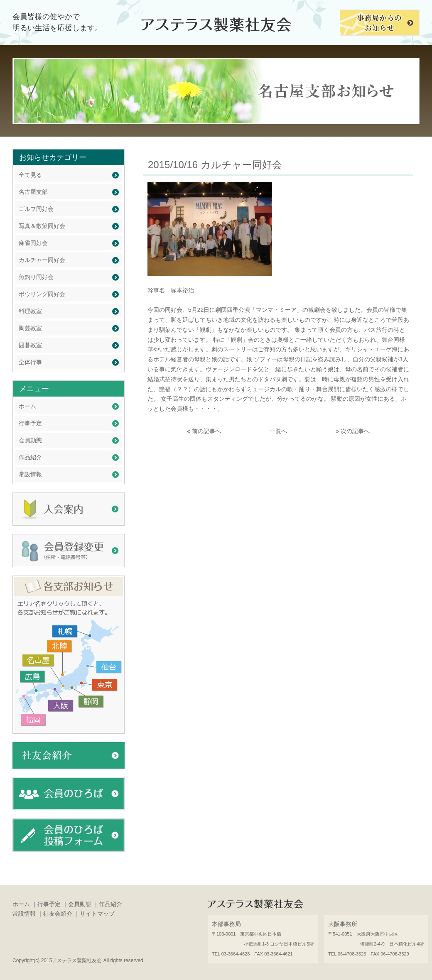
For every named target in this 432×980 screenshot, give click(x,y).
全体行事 (30, 362)
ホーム (27, 406)
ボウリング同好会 (42, 294)
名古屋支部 (33, 192)
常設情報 (30, 474)
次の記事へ (355, 431)
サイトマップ (97, 914)
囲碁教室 (30, 345)
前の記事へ (206, 431)
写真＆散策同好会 (42, 226)
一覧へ (278, 431)
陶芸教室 (30, 328)
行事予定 (30, 423)
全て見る (30, 175)
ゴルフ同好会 (36, 209)
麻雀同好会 (33, 243)
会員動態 (30, 440)
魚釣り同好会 (36, 277)
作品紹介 (30, 457)
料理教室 (30, 311)
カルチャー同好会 (42, 260)
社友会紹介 (58, 914)
